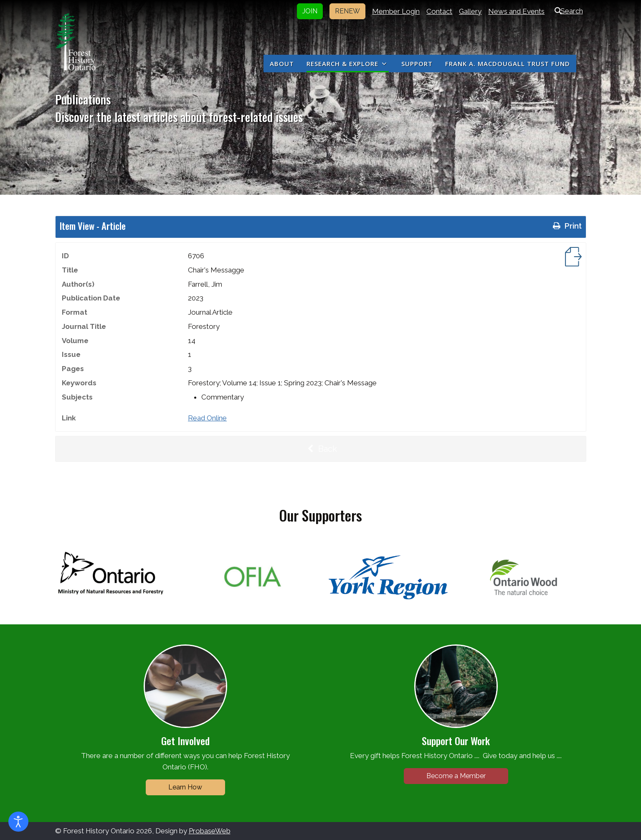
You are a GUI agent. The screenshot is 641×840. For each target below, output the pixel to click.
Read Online (207, 418)
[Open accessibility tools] (18, 822)
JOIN (310, 11)
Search (567, 11)
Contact (439, 11)
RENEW (347, 11)
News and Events (516, 11)
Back (321, 449)
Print (566, 226)
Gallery (470, 11)
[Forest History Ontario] (76, 42)
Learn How (185, 787)
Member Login (396, 11)
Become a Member (456, 776)
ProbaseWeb (210, 831)
